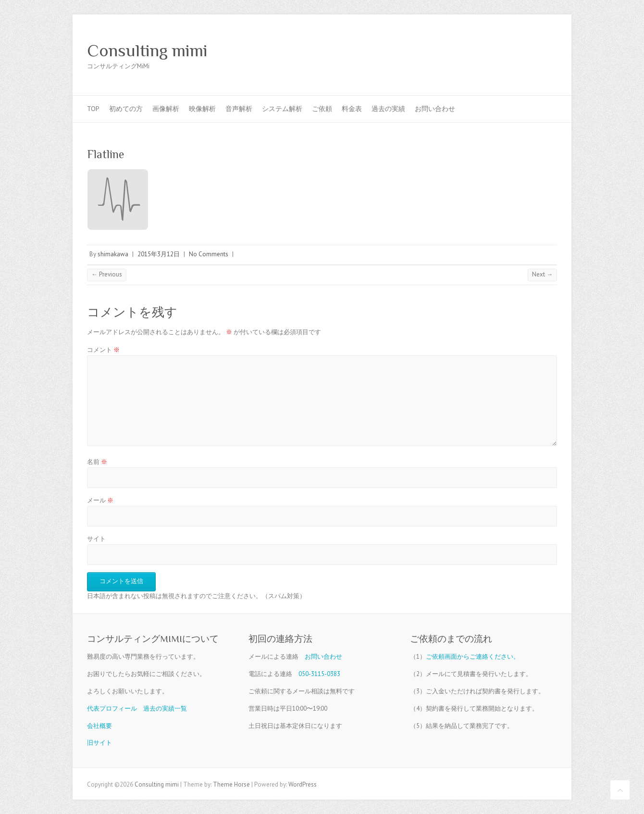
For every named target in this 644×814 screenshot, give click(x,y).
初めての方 (126, 109)
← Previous (107, 274)
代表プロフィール (112, 708)
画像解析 (166, 109)
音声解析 (239, 109)
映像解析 (202, 109)
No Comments (209, 254)
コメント (103, 350)
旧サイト (99, 743)
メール (100, 500)
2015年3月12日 (159, 254)
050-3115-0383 (319, 674)
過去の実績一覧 (165, 708)
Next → (542, 274)
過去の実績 (388, 109)
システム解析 (282, 109)
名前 (97, 462)
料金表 (352, 109)
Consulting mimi (147, 50)
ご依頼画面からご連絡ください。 (473, 657)
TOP (93, 109)
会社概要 (99, 726)
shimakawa (113, 254)
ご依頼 (322, 109)
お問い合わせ (435, 109)
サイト (96, 539)
